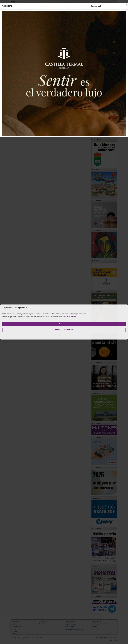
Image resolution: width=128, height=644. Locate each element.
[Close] (127, 5)
